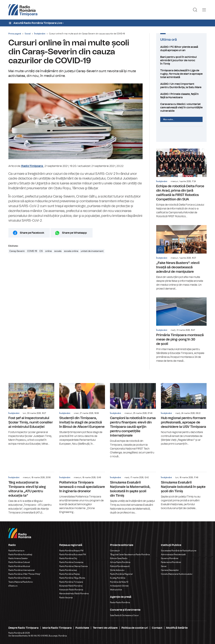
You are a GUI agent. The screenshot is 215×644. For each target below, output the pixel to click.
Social (28, 34)
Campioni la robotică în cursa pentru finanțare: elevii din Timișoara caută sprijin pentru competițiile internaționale (133, 421)
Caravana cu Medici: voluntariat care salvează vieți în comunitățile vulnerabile (181, 108)
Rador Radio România (120, 602)
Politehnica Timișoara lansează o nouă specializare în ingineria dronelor (82, 493)
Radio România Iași (68, 570)
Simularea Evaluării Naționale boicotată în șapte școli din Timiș (184, 491)
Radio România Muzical (19, 566)
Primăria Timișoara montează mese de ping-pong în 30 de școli (181, 330)
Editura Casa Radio (119, 558)
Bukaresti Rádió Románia (71, 586)
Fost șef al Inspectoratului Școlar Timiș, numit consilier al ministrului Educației (31, 415)
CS (41, 251)
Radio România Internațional (21, 570)
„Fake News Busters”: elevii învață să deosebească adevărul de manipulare (181, 258)
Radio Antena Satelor (18, 558)
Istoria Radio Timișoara (57, 628)
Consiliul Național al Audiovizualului (177, 574)
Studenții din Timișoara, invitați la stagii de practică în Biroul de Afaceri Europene (82, 415)
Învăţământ (40, 34)
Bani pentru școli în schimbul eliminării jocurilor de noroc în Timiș (181, 60)
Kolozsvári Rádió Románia (71, 590)
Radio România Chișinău (20, 578)
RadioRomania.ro (16, 551)
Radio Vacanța (66, 598)
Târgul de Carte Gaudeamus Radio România (130, 554)
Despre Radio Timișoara (23, 628)
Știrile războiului (117, 570)
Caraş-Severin (17, 251)
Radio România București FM (73, 554)
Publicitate (82, 628)
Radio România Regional (121, 574)
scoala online (71, 251)
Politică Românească (120, 566)
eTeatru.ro (13, 586)
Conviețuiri (115, 551)
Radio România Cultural (19, 562)
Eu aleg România (118, 578)
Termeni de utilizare (105, 628)
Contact (157, 628)
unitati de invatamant (92, 251)
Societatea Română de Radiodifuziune (179, 551)
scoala (58, 251)
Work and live (116, 590)
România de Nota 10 (119, 582)
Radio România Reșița (69, 574)
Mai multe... (169, 119)
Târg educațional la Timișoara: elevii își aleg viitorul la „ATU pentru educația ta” (31, 493)
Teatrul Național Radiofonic (21, 582)
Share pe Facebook (32, 233)
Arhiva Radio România (120, 562)
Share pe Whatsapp (74, 233)
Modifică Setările (177, 628)
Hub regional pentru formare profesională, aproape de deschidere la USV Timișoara (184, 415)
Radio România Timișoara (71, 582)
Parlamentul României (171, 562)
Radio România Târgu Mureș (72, 578)
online (48, 251)
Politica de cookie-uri (135, 628)
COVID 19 (32, 251)
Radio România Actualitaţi (20, 554)
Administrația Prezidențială (173, 554)
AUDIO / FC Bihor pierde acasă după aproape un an (181, 49)
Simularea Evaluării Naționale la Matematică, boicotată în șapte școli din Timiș (133, 493)
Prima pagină (15, 34)
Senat (164, 566)
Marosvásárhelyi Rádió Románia (74, 594)
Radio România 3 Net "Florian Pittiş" (24, 574)
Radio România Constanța (71, 562)
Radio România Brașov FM (71, 551)
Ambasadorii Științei (119, 586)
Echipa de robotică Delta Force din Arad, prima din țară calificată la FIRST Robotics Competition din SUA (181, 183)
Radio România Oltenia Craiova (73, 566)
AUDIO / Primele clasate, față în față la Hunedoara (181, 96)
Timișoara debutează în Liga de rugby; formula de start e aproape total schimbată (181, 74)
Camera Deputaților (170, 570)
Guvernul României (170, 558)
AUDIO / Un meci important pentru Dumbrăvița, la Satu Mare (181, 86)
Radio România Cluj (68, 558)
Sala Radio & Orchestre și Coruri (124, 615)
